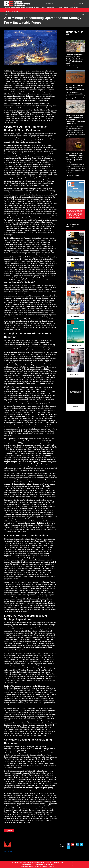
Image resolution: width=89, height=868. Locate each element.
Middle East (75, 304)
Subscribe (15, 12)
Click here (51, 866)
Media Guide (74, 8)
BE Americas (75, 245)
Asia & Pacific (75, 274)
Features (36, 8)
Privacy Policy (8, 851)
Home (7, 8)
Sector (66, 8)
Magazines (59, 8)
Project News (15, 8)
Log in (81, 3)
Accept (76, 864)
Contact (8, 12)
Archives (75, 393)
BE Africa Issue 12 (75, 333)
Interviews (51, 8)
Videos (43, 8)
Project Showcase (26, 8)
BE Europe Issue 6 (75, 362)
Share (9, 831)
